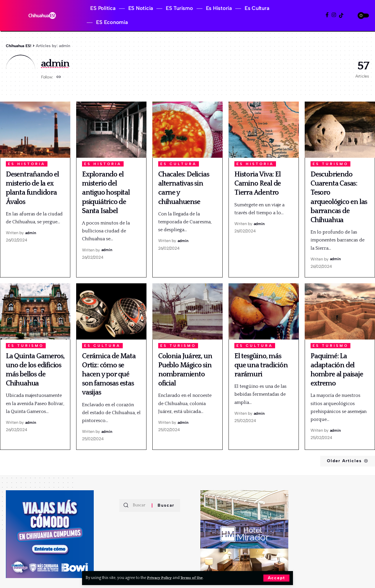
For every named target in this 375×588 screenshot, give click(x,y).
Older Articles (340, 461)
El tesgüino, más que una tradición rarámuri (261, 365)
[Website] (59, 77)
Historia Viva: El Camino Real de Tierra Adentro (258, 184)
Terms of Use (195, 578)
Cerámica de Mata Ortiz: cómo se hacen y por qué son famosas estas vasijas (109, 374)
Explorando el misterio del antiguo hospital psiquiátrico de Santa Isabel (106, 193)
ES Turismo (330, 164)
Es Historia (27, 164)
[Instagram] (334, 15)
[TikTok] (341, 15)
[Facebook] (327, 15)
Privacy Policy (161, 578)
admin (31, 233)
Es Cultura (179, 164)
